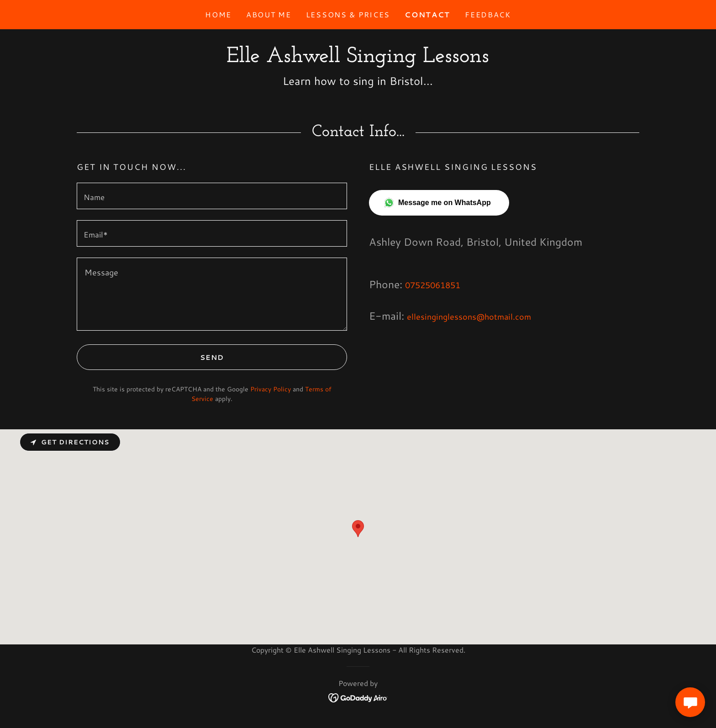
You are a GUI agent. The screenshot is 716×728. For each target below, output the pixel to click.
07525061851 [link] (433, 285)
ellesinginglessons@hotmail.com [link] (469, 317)
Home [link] (218, 14)
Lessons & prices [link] (348, 14)
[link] (358, 59)
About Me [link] (269, 14)
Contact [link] (427, 14)
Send (151, 357)
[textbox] (212, 196)
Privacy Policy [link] (271, 389)
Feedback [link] (488, 14)
